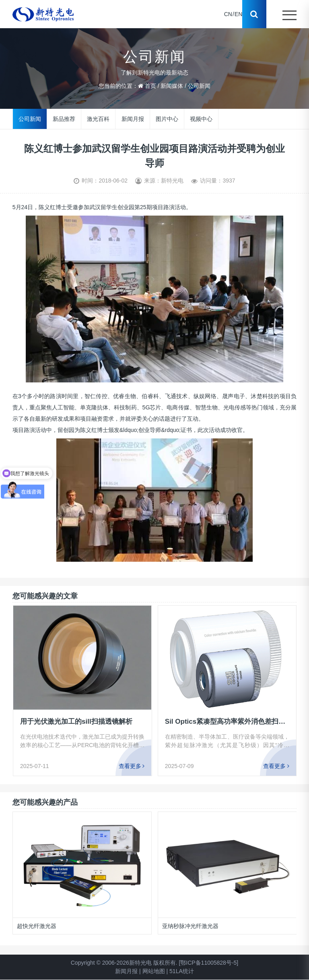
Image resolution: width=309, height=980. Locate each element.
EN (238, 14)
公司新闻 (199, 86)
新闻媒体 (172, 86)
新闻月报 (132, 118)
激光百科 (98, 118)
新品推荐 (64, 118)
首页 (150, 86)
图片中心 (167, 118)
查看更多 (131, 766)
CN (228, 14)
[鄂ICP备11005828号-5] (208, 963)
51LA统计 (182, 971)
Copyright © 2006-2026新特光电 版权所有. (124, 963)
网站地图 (154, 971)
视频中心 (201, 118)
